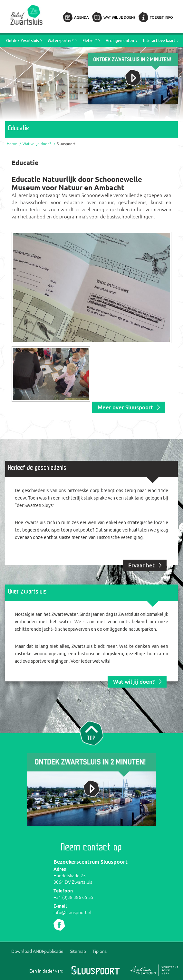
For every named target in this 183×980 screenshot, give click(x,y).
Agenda (82, 17)
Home (12, 144)
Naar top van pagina (91, 732)
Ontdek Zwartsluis (22, 41)
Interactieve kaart (159, 41)
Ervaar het (141, 565)
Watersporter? (61, 41)
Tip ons (100, 951)
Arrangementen (120, 41)
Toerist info (161, 17)
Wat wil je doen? (119, 17)
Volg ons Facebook (59, 925)
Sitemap (78, 951)
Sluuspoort (66, 144)
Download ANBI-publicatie (37, 951)
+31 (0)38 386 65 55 (73, 897)
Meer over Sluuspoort (125, 407)
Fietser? (90, 41)
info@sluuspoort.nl (72, 912)
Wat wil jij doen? (134, 682)
